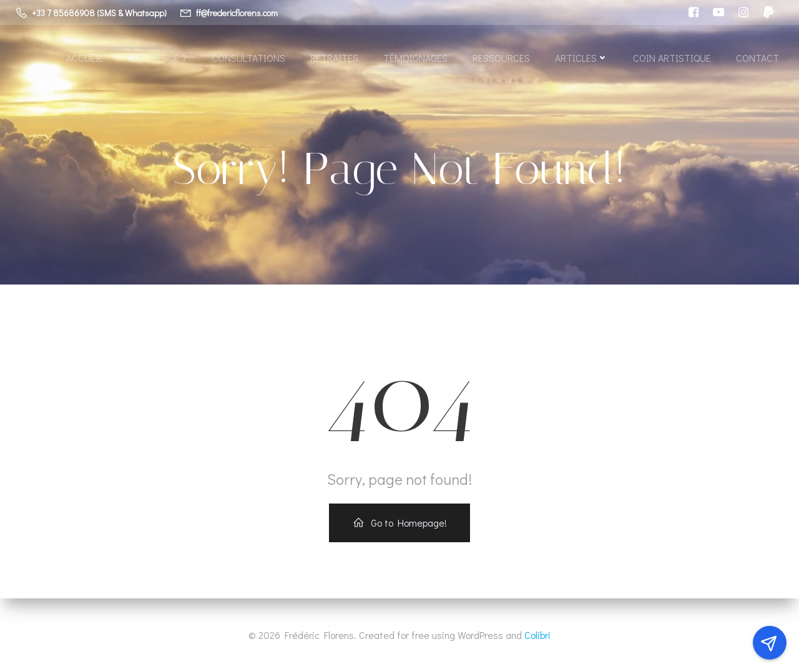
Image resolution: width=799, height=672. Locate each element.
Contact (757, 58)
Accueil (85, 58)
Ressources (501, 58)
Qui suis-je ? (157, 58)
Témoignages (415, 58)
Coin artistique (672, 58)
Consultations (248, 58)
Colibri (537, 635)
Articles (581, 58)
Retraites (334, 58)
